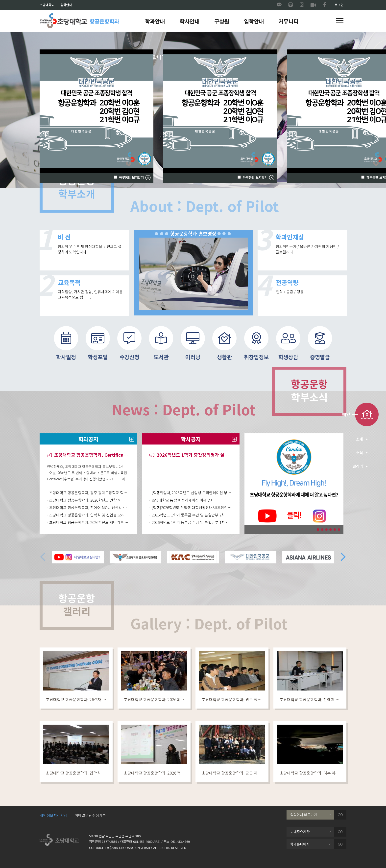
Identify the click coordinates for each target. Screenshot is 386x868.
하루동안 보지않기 (255, 178)
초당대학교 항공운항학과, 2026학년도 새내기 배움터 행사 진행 (89, 522)
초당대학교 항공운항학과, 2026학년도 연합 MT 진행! (89, 500)
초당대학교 (47, 5)
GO (340, 815)
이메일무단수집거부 (90, 815)
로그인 (339, 5)
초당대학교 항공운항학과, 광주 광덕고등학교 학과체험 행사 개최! (89, 493)
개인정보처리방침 (53, 815)
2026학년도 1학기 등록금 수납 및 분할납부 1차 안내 (192, 522)
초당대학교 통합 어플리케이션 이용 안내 (183, 500)
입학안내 (66, 5)
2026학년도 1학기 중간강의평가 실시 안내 (191, 455)
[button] (340, 21)
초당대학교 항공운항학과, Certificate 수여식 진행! (88, 455)
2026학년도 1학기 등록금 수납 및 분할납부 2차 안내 (192, 515)
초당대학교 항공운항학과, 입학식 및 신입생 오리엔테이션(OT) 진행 (89, 515)
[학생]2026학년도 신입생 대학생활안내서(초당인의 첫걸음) (192, 507)
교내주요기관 (300, 832)
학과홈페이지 (300, 844)
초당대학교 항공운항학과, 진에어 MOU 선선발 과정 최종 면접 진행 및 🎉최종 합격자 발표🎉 (89, 507)
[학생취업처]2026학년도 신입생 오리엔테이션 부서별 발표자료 (192, 493)
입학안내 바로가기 (304, 815)
